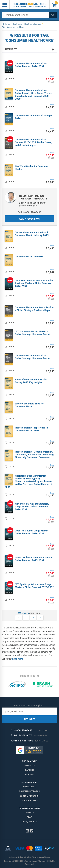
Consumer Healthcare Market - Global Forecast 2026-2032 (31, 65)
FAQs (29, 817)
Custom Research (29, 796)
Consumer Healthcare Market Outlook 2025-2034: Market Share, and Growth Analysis (33, 142)
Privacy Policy (24, 857)
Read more (18, 659)
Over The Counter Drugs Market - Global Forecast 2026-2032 (32, 532)
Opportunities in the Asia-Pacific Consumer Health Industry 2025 (32, 234)
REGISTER (30, 719)
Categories (29, 787)
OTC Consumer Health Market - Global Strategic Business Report (32, 333)
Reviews (29, 775)
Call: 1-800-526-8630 (29, 212)
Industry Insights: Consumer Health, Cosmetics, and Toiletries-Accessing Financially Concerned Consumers (34, 455)
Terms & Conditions (41, 857)
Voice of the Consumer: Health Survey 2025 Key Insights (31, 381)
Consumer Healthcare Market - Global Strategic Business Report (32, 357)
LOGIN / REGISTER (29, 822)
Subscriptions (29, 800)
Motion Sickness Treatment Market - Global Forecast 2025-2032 (34, 559)
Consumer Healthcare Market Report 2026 (34, 117)
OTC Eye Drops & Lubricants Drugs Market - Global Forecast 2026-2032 (34, 586)
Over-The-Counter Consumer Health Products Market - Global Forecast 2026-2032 (34, 283)
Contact (29, 812)
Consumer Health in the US (29, 257)
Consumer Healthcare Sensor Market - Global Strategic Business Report (34, 309)
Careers (29, 770)
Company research (29, 791)
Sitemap (13, 857)
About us (29, 765)
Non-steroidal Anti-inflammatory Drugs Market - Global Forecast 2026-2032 (32, 507)
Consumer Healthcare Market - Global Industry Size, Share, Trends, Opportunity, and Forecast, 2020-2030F (34, 95)
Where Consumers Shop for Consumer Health (29, 405)
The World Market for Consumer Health (32, 168)
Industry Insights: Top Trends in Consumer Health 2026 (31, 429)
